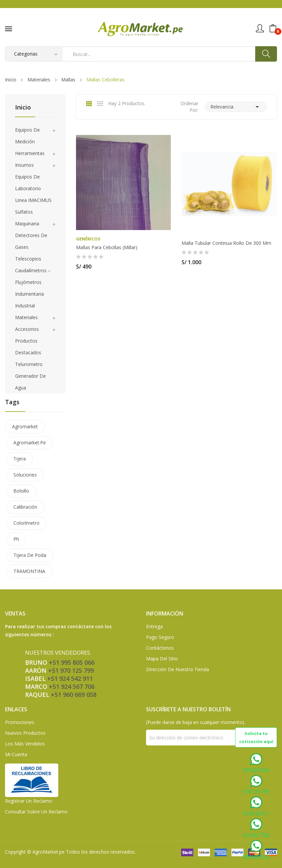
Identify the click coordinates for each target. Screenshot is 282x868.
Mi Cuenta (16, 754)
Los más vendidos (25, 744)
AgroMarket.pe (49, 852)
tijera (20, 459)
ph (16, 539)
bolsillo (21, 491)
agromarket (25, 426)
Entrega (154, 626)
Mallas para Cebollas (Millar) (107, 247)
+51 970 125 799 (71, 670)
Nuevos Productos (25, 733)
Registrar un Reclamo (29, 801)
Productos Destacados (28, 347)
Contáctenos (160, 648)
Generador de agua (30, 382)
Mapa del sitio (162, 659)
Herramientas (30, 153)
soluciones (25, 475)
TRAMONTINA (29, 571)
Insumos (24, 165)
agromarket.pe (30, 443)
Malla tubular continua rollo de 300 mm (226, 243)
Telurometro (29, 364)
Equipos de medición (27, 136)
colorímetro (26, 523)
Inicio (23, 108)
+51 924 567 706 (72, 686)
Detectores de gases (31, 241)
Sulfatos (24, 212)
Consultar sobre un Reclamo (36, 812)
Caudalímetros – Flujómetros (33, 276)
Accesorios (27, 329)
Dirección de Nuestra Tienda (178, 669)
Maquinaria (27, 224)
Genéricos (88, 239)
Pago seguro (160, 637)
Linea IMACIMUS (33, 200)
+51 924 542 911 (70, 678)
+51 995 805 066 (72, 662)
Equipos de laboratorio (28, 183)
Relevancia (236, 107)
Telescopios (28, 259)
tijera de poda (30, 555)
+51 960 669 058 (74, 695)
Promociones (20, 722)
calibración (25, 507)
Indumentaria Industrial (29, 300)
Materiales (26, 317)
